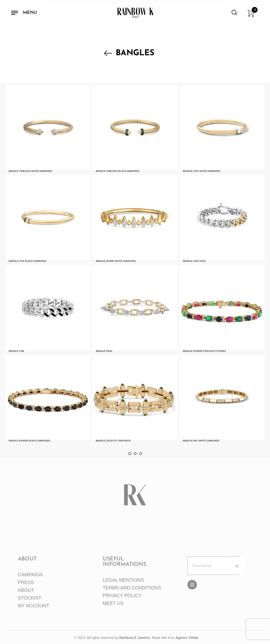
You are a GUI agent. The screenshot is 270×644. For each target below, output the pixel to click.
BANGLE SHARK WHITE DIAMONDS (116, 261)
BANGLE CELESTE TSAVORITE (113, 441)
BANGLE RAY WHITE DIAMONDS (201, 441)
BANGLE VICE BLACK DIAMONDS (27, 261)
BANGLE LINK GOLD (194, 261)
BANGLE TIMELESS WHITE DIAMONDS (31, 171)
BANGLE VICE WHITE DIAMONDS (202, 171)
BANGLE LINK (17, 351)
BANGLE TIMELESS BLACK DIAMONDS (117, 171)
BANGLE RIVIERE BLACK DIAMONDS (29, 441)
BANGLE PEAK (104, 351)
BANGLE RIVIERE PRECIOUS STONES (204, 351)
